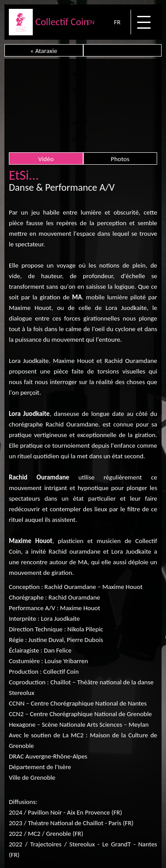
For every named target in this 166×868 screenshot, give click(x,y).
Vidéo (46, 159)
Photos (120, 159)
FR (117, 22)
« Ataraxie (44, 51)
